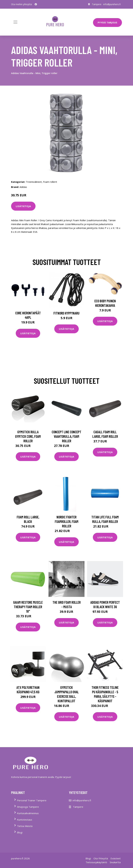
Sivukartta (115, 862)
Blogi (20, 832)
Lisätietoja (23, 206)
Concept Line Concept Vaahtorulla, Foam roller (66, 436)
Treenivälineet (34, 182)
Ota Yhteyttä (101, 858)
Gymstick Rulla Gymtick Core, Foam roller (28, 436)
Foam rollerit (50, 182)
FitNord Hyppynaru (66, 313)
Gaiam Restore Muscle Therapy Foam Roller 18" (28, 607)
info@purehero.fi (112, 4)
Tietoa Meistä (25, 826)
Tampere (97, 4)
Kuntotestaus (25, 820)
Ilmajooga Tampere (28, 807)
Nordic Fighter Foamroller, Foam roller (67, 521)
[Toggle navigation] (15, 22)
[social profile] (36, 4)
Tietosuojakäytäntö (96, 862)
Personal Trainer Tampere (32, 800)
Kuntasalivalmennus (28, 813)
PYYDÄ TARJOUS (107, 22)
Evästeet (116, 858)
